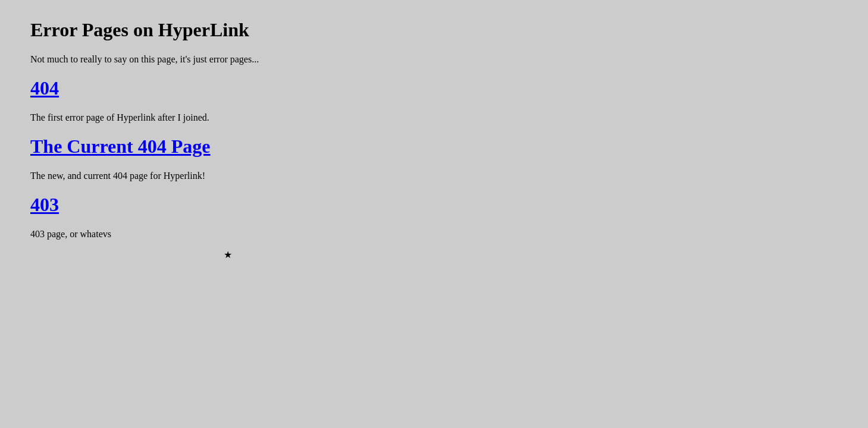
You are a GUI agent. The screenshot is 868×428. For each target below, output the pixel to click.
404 (45, 88)
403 (45, 204)
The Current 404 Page (120, 146)
